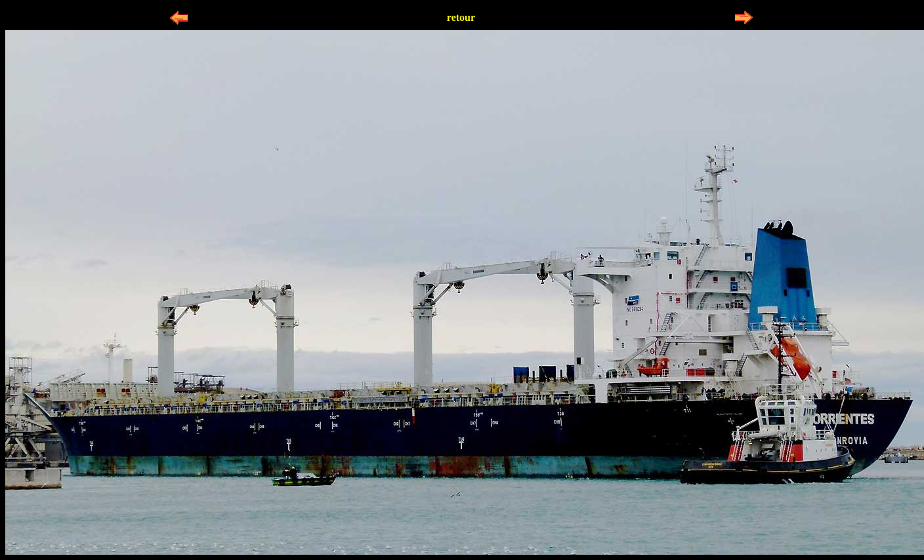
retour (461, 17)
